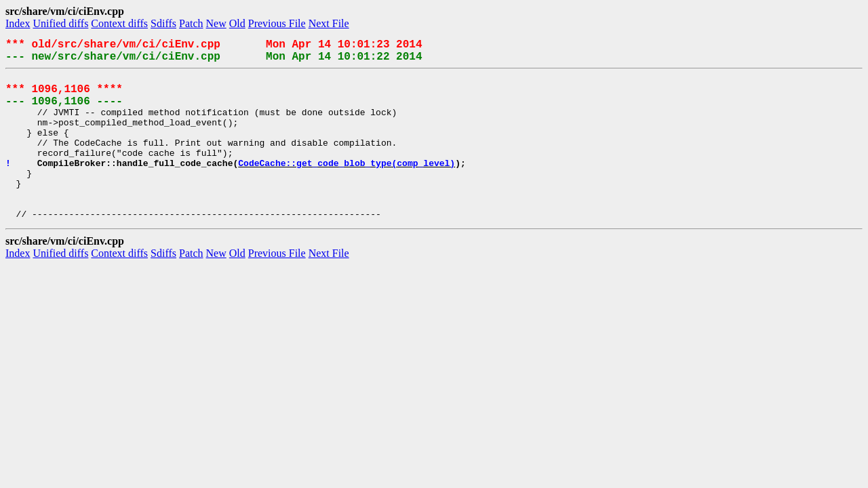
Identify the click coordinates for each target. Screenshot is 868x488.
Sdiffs (163, 23)
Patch (191, 23)
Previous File (277, 23)
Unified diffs (60, 23)
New (216, 23)
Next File (329, 23)
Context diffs (119, 23)
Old (237, 23)
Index (18, 23)
